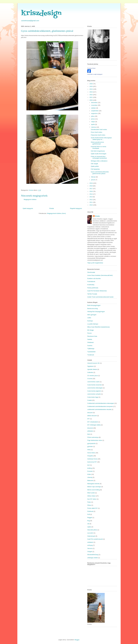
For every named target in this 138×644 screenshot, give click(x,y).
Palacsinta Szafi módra (98, 135)
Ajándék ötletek (92, 369)
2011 (91, 202)
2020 (91, 100)
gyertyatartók (91, 443)
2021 (91, 97)
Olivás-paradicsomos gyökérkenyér (97, 143)
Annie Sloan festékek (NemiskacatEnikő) (100, 275)
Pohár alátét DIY (92, 508)
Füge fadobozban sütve (95, 440)
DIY (89, 419)
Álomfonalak (91, 272)
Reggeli (90, 518)
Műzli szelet (91, 493)
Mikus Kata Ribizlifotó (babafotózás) (98, 327)
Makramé (90, 480)
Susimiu (90, 346)
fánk (89, 434)
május (93, 122)
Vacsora (90, 548)
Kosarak (90, 471)
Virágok (90, 552)
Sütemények (91, 536)
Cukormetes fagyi (93, 397)
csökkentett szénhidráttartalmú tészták (99, 409)
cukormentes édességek (95, 388)
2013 (91, 197)
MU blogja (91, 330)
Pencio (89, 333)
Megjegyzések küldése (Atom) (56, 213)
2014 (91, 194)
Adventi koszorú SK (93, 363)
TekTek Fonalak (92, 294)
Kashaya (90, 321)
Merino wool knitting (94, 490)
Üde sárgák (94, 164)
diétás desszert (92, 416)
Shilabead (90, 342)
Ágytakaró (91, 366)
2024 (91, 89)
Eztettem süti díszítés (94, 278)
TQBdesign (91, 349)
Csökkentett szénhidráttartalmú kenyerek (100, 406)
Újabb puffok (95, 166)
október (94, 108)
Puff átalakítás (95, 169)
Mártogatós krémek (93, 484)
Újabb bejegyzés (28, 208)
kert (89, 465)
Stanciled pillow (92, 530)
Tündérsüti (91, 355)
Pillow (89, 505)
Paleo (89, 502)
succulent (90, 533)
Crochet (90, 379)
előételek (90, 431)
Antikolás (90, 372)
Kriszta (97, 216)
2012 (91, 200)
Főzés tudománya (93, 437)
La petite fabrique (93, 324)
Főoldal (51, 208)
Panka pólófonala (93, 288)
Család (89, 400)
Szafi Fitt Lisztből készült (95, 539)
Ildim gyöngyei (92, 315)
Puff (89, 514)
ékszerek (90, 428)
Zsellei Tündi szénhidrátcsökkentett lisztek (100, 297)
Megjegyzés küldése (30, 199)
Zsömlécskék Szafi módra (99, 130)
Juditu (89, 318)
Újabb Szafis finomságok (98, 154)
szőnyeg (90, 545)
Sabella (90, 339)
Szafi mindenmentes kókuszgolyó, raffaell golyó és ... (101, 139)
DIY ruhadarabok (93, 422)
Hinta (89, 450)
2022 (91, 95)
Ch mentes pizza (93, 376)
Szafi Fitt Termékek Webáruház (97, 291)
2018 (91, 186)
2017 (91, 189)
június (93, 119)
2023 (91, 92)
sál (88, 524)
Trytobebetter (91, 352)
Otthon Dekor (91, 496)
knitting (90, 468)
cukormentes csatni (93, 382)
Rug (89, 521)
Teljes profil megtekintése (95, 263)
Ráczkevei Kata (92, 336)
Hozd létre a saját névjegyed (95, 74)
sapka (89, 527)
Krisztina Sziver (91, 68)
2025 (91, 86)
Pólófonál (90, 511)
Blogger (77, 640)
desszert (90, 413)
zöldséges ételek (93, 558)
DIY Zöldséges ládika (94, 425)
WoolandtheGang (93, 555)
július (93, 116)
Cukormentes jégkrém (94, 391)
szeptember (95, 111)
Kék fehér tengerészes (98, 151)
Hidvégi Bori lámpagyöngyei (96, 312)
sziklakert (90, 542)
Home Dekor (91, 453)
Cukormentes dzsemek (94, 385)
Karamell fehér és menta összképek (98, 147)
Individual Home (92, 459)
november (94, 105)
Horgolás (90, 456)
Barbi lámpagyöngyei (94, 305)
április (93, 124)
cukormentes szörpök (94, 394)
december (94, 103)
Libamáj (90, 477)
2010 (91, 205)
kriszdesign (41, 13)
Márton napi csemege (94, 487)
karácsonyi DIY (92, 462)
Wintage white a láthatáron (99, 161)
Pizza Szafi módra (96, 132)
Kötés (89, 474)
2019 (91, 183)
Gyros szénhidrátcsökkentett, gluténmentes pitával (100, 173)
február (94, 177)
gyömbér (90, 446)
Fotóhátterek (91, 282)
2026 (91, 84)
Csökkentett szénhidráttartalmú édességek (101, 403)
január (93, 180)
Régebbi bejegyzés (76, 208)
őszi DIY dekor (92, 499)
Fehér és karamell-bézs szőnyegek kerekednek (99, 157)
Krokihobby (91, 285)
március (94, 127)
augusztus (95, 113)
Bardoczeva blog (93, 309)
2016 (91, 191)
